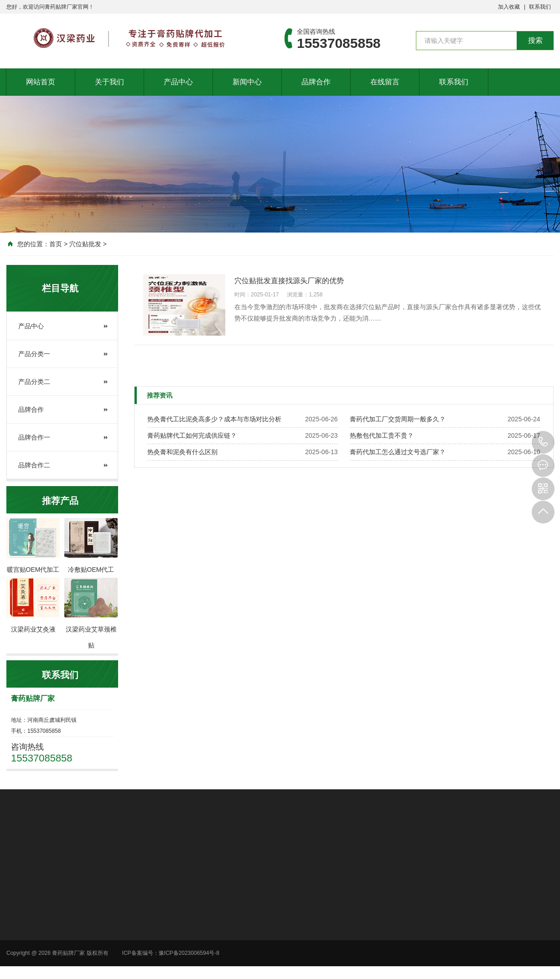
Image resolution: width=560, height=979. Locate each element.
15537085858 (543, 442)
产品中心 (178, 82)
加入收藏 (509, 7)
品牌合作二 (34, 465)
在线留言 (385, 82)
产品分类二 (34, 382)
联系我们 (540, 7)
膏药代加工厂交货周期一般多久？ (398, 419)
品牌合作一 (34, 437)
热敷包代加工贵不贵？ (382, 435)
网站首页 (41, 82)
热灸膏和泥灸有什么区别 (182, 452)
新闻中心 (247, 82)
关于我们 (109, 82)
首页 (56, 244)
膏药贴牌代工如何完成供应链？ (192, 435)
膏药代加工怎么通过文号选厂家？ (398, 452)
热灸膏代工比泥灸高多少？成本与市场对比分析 (214, 419)
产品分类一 (34, 354)
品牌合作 (316, 82)
